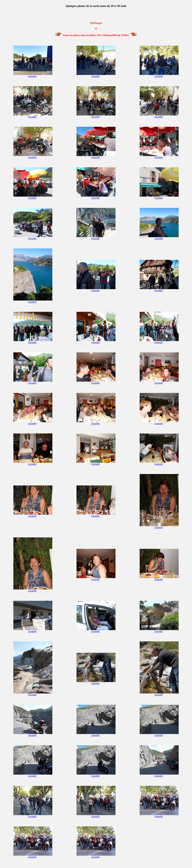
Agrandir (32, 76)
